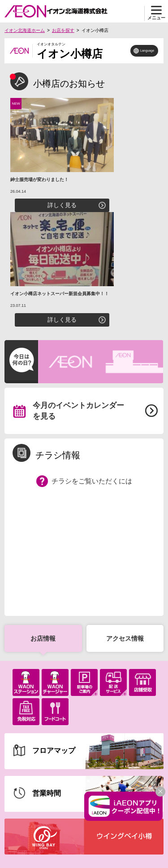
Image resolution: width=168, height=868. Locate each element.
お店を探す (63, 30)
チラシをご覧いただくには (92, 481)
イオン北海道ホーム (25, 30)
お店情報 (43, 638)
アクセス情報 (125, 638)
